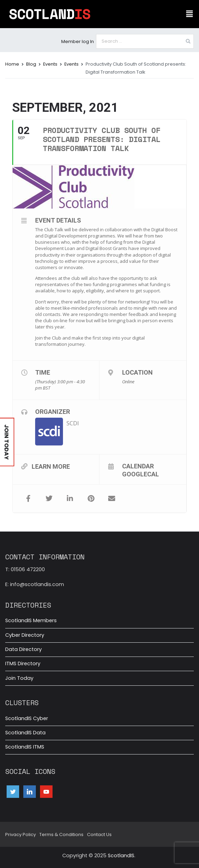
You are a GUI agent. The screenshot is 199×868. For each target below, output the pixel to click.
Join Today (19, 678)
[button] (190, 14)
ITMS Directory (23, 663)
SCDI (73, 423)
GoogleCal (141, 474)
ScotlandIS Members (31, 620)
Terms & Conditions (61, 834)
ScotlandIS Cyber (27, 718)
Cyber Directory (25, 635)
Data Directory (23, 649)
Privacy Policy (21, 834)
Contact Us (99, 834)
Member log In (78, 41)
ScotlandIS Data (25, 733)
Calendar (138, 466)
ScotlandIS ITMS (25, 747)
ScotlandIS (121, 856)
